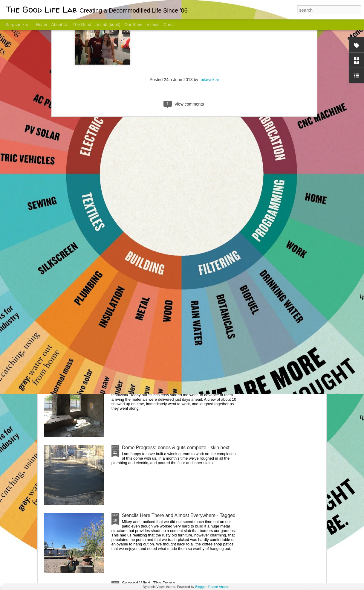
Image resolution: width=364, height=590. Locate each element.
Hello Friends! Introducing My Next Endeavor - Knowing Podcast (76, 243)
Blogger (201, 587)
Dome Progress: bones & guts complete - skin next (176, 448)
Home (41, 25)
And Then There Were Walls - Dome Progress (171, 380)
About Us (60, 25)
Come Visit (278, 235)
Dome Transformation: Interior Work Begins (168, 286)
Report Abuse (218, 587)
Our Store (133, 25)
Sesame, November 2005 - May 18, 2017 (218, 238)
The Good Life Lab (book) (97, 25)
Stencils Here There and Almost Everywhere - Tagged (179, 515)
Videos (153, 25)
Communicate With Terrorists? (146, 238)
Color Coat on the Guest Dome (88, 354)
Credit (169, 25)
